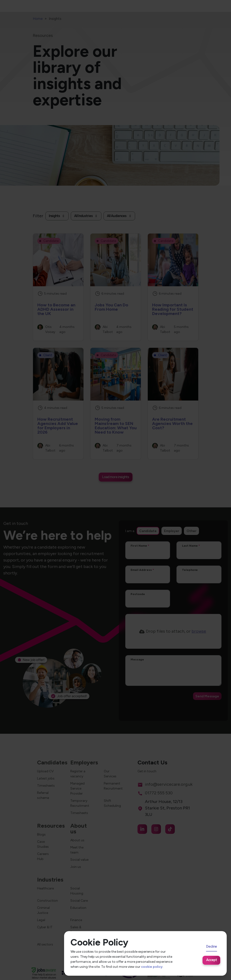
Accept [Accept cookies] (212, 960)
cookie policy (152, 967)
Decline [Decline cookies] (212, 946)
